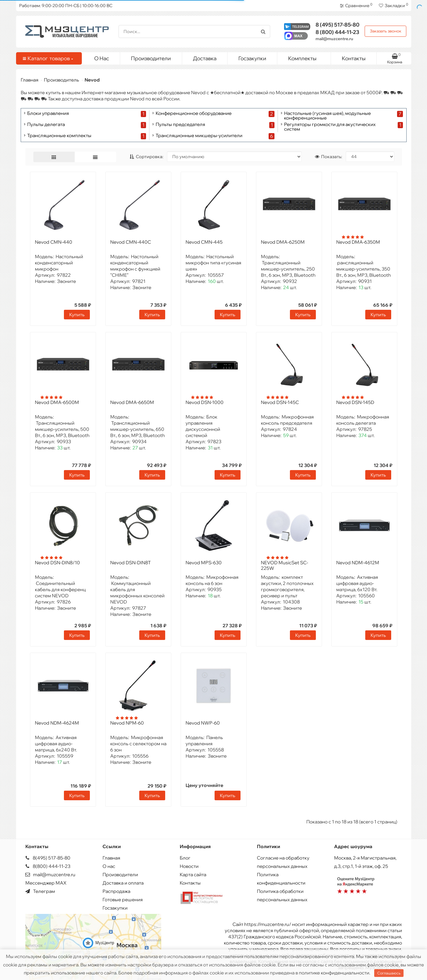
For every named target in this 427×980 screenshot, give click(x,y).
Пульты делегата (46, 125)
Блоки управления (48, 114)
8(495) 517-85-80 (48, 858)
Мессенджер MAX (46, 883)
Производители (151, 58)
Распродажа (116, 891)
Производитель (61, 80)
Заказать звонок (386, 31)
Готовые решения (123, 900)
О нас (109, 866)
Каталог (48, 58)
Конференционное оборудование (194, 114)
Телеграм (40, 891)
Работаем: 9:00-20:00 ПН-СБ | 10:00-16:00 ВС (66, 6)
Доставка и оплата (123, 883)
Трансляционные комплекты (59, 136)
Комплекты (307, 57)
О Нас (102, 58)
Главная (29, 80)
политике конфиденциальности (334, 973)
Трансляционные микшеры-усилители (199, 136)
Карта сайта (193, 875)
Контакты (354, 58)
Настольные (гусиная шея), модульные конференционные (327, 116)
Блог (185, 858)
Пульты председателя (180, 125)
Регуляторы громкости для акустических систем (330, 127)
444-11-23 (337, 32)
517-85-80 (337, 25)
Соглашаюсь (389, 973)
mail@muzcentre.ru (334, 39)
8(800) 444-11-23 (48, 866)
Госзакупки (252, 58)
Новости (189, 866)
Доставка (205, 58)
